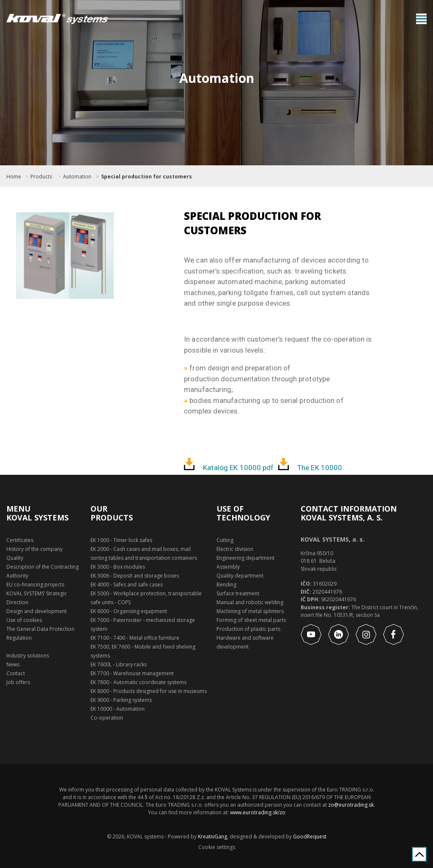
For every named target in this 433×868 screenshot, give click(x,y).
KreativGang (212, 837)
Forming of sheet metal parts (251, 620)
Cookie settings (217, 847)
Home (14, 177)
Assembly (228, 567)
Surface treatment (238, 593)
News (13, 664)
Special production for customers (147, 177)
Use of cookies (24, 620)
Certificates (20, 540)
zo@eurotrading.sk (351, 805)
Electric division (235, 549)
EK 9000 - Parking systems (121, 700)
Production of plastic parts (248, 629)
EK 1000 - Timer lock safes (121, 540)
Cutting (225, 540)
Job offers (18, 682)
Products (41, 177)
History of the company (34, 549)
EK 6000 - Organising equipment (129, 611)
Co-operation (107, 718)
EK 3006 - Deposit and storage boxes (135, 576)
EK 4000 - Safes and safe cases (127, 585)
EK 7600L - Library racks (119, 664)
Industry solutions (28, 656)
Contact (16, 673)
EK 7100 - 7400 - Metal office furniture (135, 638)
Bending (226, 585)
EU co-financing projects (35, 585)
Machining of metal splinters (250, 611)
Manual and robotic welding (250, 602)
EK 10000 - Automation (118, 709)
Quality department (240, 576)
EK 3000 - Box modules (118, 567)
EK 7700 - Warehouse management (132, 673)
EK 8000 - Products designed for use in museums (149, 691)
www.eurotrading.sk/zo (258, 812)
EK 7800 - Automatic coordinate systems (138, 682)
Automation (77, 177)
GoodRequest (309, 837)
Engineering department (245, 558)
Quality (15, 558)
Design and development (37, 611)
